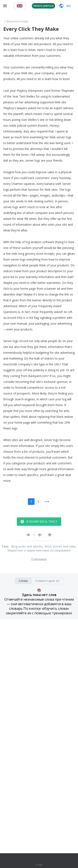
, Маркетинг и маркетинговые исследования (42, 548)
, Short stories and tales (59, 546)
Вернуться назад (16, 21)
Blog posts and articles (27, 546)
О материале (39, 559)
